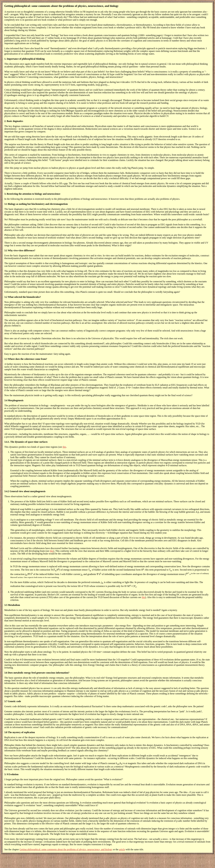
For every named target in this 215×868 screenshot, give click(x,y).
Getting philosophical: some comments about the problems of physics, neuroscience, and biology (66, 849)
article (122, 849)
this (64, 447)
